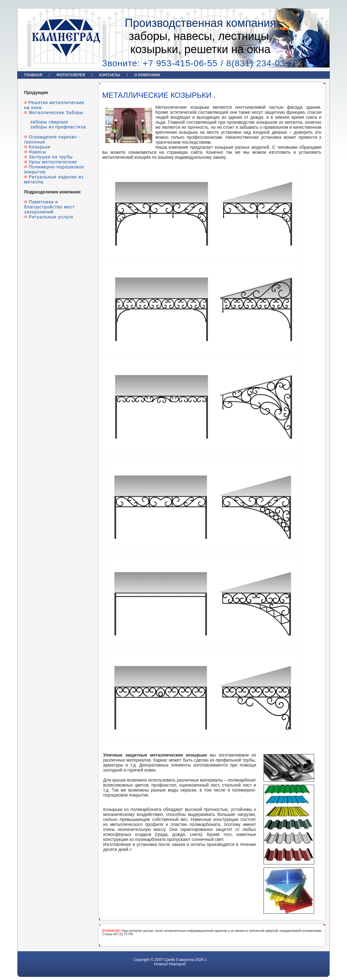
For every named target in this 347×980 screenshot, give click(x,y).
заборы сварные (49, 122)
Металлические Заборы (55, 112)
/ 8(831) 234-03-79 (260, 63)
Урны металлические (52, 162)
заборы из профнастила (58, 127)
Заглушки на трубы (50, 157)
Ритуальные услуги (50, 217)
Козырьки (39, 147)
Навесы (37, 152)
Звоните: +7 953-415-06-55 (160, 63)
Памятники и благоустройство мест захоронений (50, 207)
